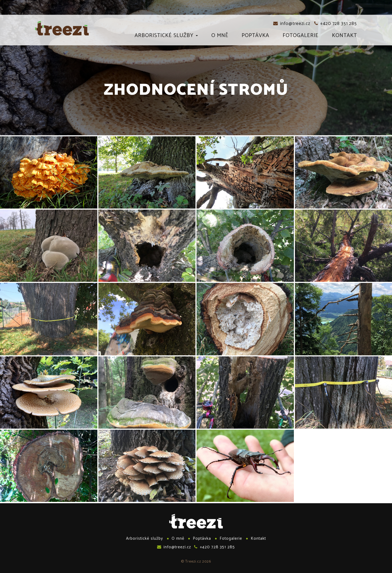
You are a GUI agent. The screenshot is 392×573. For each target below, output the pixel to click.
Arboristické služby (166, 37)
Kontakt (344, 37)
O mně (220, 37)
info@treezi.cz (292, 24)
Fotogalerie (301, 37)
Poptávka (255, 37)
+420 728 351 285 (336, 24)
